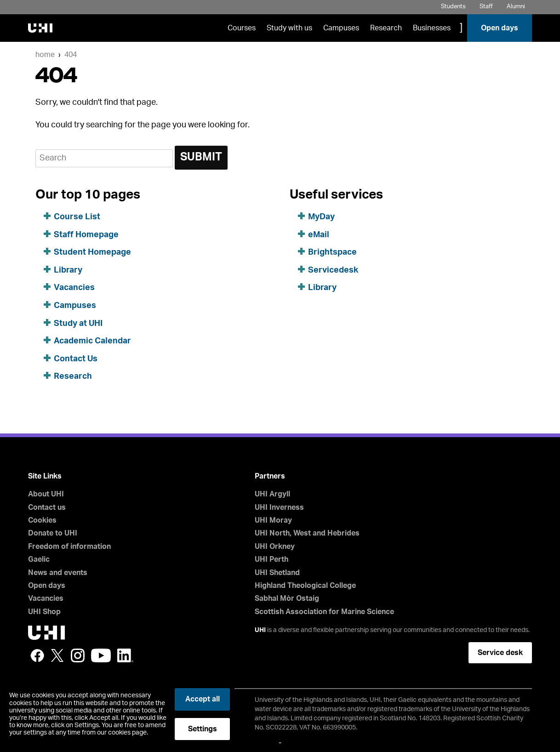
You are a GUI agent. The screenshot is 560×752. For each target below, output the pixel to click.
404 (71, 55)
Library (68, 270)
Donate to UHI (53, 533)
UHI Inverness (279, 507)
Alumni (516, 7)
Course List (77, 217)
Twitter (57, 655)
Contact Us (76, 359)
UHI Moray (273, 520)
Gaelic (39, 559)
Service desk (500, 653)
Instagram (78, 655)
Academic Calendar (92, 341)
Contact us (47, 507)
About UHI (46, 494)
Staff (486, 7)
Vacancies (74, 288)
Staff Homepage (86, 235)
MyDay (321, 217)
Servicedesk (333, 270)
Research (386, 28)
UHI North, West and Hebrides (307, 533)
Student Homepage (92, 252)
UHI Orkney (275, 547)
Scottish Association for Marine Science (324, 612)
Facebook (37, 655)
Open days (500, 28)
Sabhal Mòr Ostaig (287, 598)
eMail (319, 235)
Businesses (432, 28)
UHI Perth (271, 559)
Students (453, 7)
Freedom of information (69, 547)
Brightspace (332, 252)
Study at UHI (78, 324)
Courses (242, 28)
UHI (260, 630)
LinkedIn (125, 655)
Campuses (341, 28)
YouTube (101, 655)
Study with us (289, 28)
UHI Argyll (272, 494)
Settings (203, 729)
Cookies (42, 520)
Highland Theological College (305, 586)
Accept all (203, 699)
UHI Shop (44, 612)
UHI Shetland (277, 573)
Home (45, 55)
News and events (58, 573)
